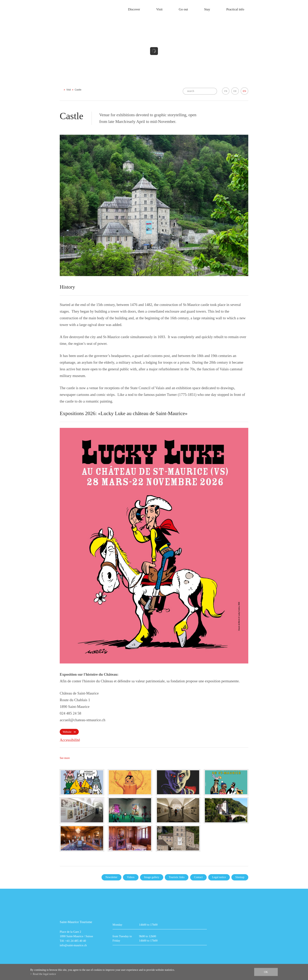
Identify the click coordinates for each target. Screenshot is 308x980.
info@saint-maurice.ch (73, 945)
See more (65, 758)
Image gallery (152, 877)
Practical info (235, 9)
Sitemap (240, 877)
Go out (183, 9)
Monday (117, 925)
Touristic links (177, 877)
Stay (207, 9)
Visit (159, 9)
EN (244, 91)
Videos (131, 877)
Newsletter (111, 877)
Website (67, 732)
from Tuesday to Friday (122, 938)
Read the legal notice (44, 974)
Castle (78, 90)
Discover (134, 9)
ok (266, 972)
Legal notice (219, 877)
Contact (198, 877)
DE (235, 91)
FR (226, 91)
